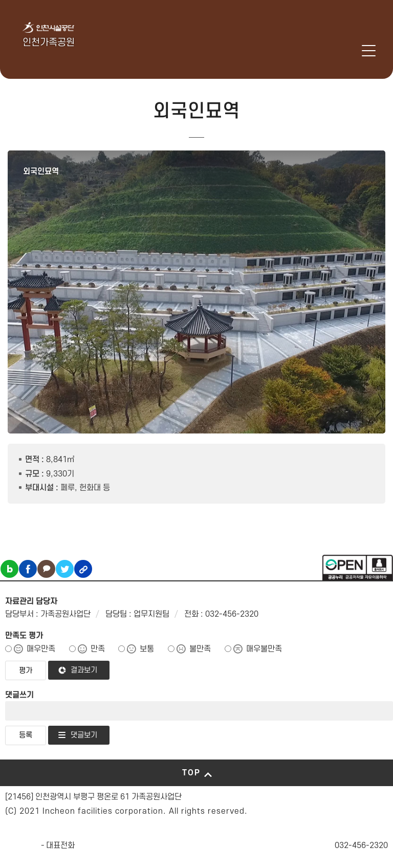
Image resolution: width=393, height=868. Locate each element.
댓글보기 (84, 735)
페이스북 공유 (28, 569)
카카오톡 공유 (46, 569)
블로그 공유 (9, 569)
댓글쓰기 (19, 695)
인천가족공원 (49, 43)
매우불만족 (264, 649)
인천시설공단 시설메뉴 (327, 51)
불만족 (200, 649)
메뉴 (369, 51)
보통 (147, 649)
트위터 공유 (65, 569)
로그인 (354, 51)
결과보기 (84, 670)
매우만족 (41, 649)
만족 (98, 649)
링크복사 (83, 569)
